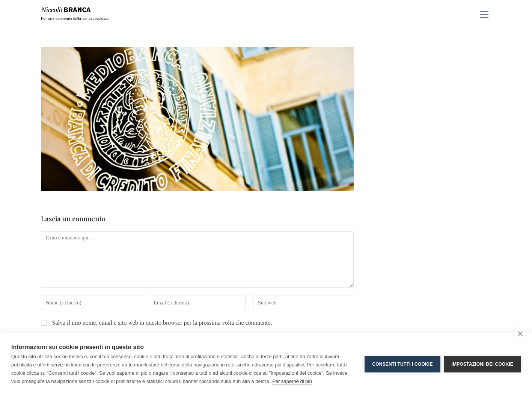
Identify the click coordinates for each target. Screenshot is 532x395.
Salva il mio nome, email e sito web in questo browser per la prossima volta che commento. (162, 323)
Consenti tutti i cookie (402, 364)
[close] (520, 333)
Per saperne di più (292, 381)
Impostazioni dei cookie (482, 364)
